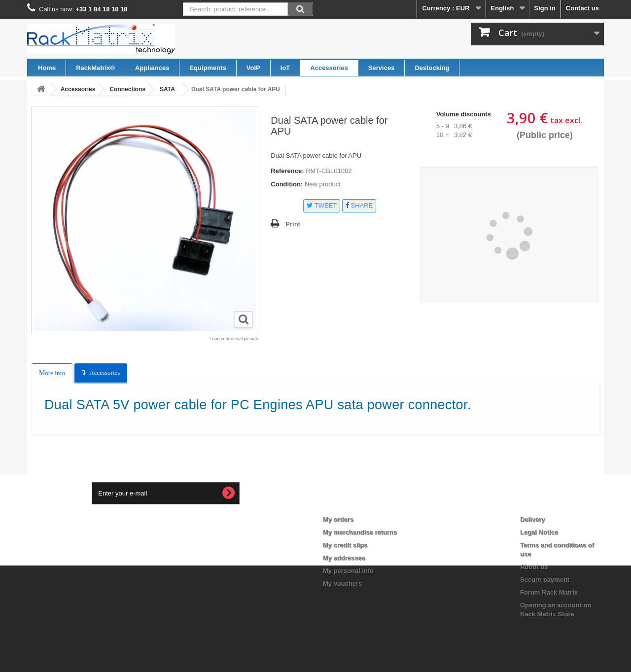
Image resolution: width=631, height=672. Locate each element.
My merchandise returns (360, 532)
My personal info (348, 571)
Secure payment (545, 580)
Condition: (287, 184)
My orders (338, 519)
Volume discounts (464, 114)
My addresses (344, 558)
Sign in (544, 8)
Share (359, 205)
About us (534, 567)
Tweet (322, 205)
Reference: (287, 171)
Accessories (105, 372)
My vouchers (342, 584)
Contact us (582, 8)
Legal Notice (539, 532)
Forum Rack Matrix (549, 592)
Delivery (533, 519)
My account (349, 503)
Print (293, 224)
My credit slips (345, 545)
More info (52, 373)
